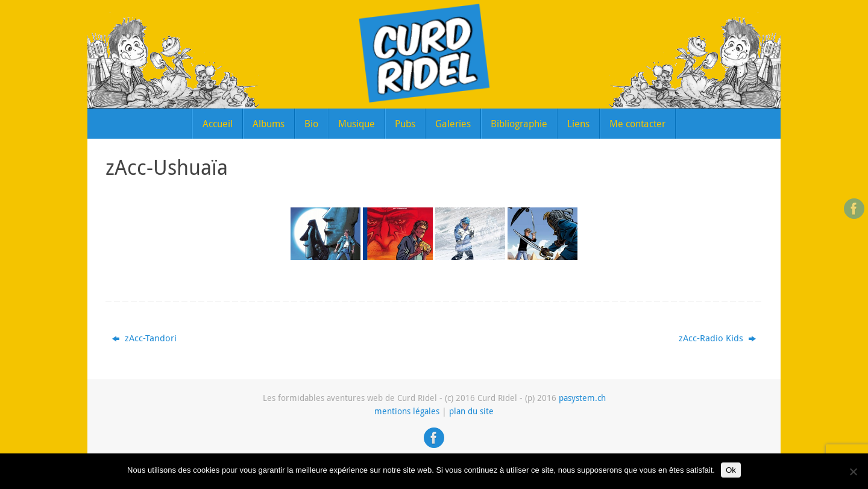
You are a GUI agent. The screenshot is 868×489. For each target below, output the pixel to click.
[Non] (853, 472)
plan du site (471, 411)
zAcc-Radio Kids (717, 338)
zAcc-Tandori (144, 338)
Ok (731, 470)
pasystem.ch (582, 398)
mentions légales (407, 411)
